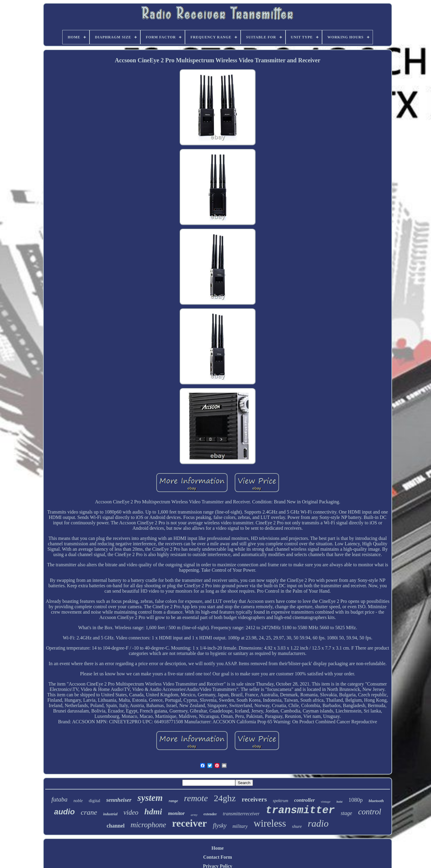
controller (305, 800)
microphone (148, 825)
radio (318, 823)
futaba (60, 799)
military (240, 826)
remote (196, 798)
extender (210, 814)
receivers (254, 799)
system (150, 798)
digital (95, 801)
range (173, 801)
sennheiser (119, 800)
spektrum (280, 801)
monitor (176, 813)
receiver (189, 823)
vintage (326, 801)
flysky (220, 825)
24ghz (225, 798)
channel (116, 826)
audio (65, 812)
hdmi (153, 812)
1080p (356, 800)
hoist (339, 802)
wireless (270, 823)
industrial (110, 814)
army (194, 815)
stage (346, 813)
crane (89, 812)
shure (297, 826)
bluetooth (376, 801)
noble (78, 801)
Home (218, 848)
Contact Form (218, 857)
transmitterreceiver (241, 814)
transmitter (300, 810)
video (131, 812)
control (369, 812)
